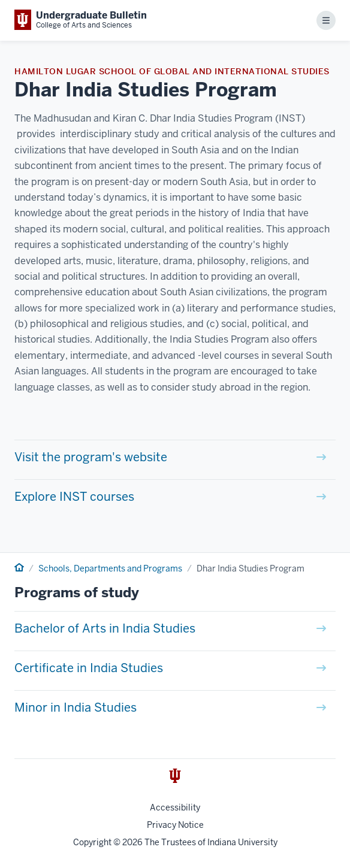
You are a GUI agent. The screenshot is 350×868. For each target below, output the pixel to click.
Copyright (92, 842)
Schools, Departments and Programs (110, 568)
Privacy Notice (175, 825)
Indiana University (242, 842)
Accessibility (175, 807)
